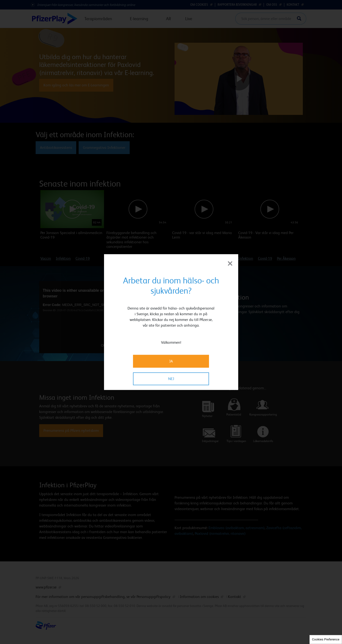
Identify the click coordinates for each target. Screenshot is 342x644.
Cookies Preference (326, 639)
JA (171, 361)
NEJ (171, 379)
